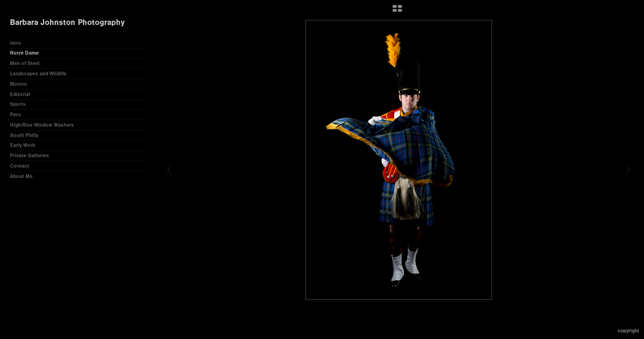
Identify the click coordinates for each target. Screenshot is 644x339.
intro (16, 43)
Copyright (628, 331)
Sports (18, 104)
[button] (397, 12)
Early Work (23, 145)
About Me (21, 176)
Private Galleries (29, 156)
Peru (15, 115)
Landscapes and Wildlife (38, 74)
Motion (18, 84)
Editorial (20, 94)
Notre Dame (24, 53)
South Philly (24, 135)
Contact (20, 166)
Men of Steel (25, 63)
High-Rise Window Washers (42, 125)
